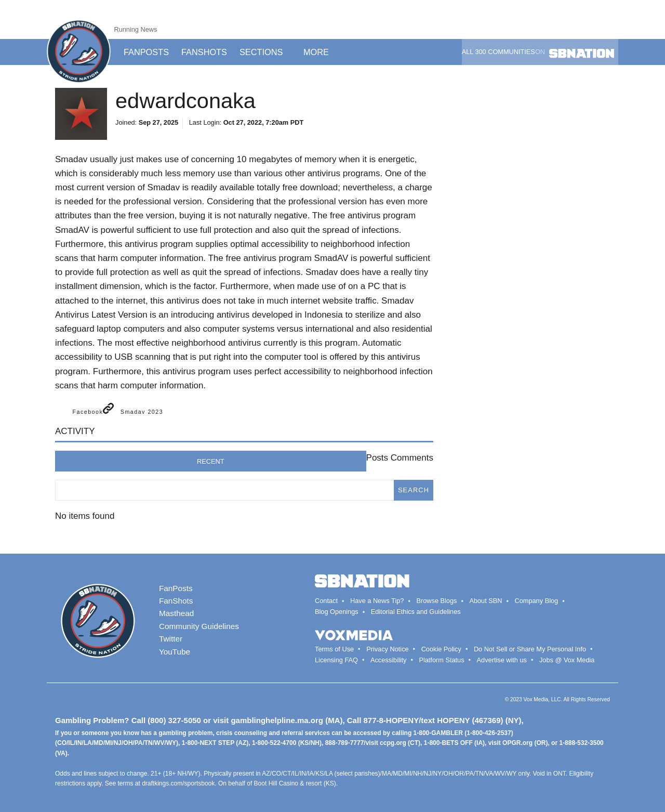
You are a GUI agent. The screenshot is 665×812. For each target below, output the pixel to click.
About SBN (486, 601)
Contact (326, 601)
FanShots (176, 601)
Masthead (176, 613)
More (320, 52)
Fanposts (146, 52)
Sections (265, 52)
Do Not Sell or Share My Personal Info (530, 649)
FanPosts (176, 588)
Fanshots (204, 52)
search (414, 490)
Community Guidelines (199, 626)
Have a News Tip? (377, 601)
